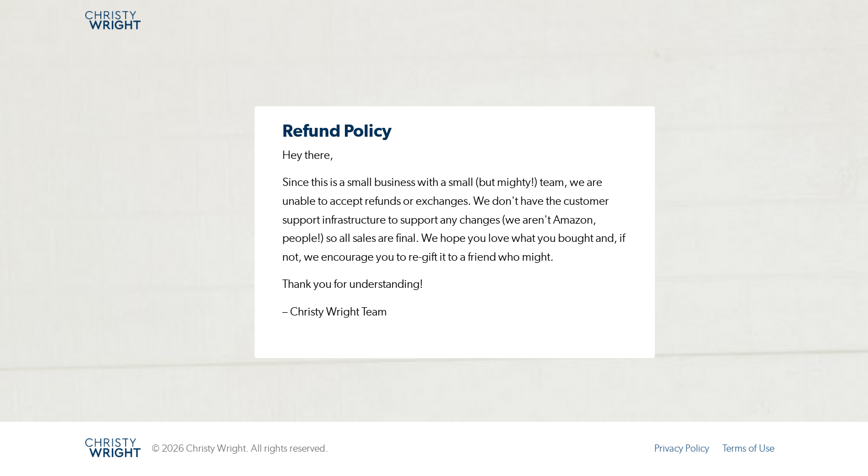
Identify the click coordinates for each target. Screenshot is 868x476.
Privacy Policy (682, 449)
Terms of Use (748, 449)
